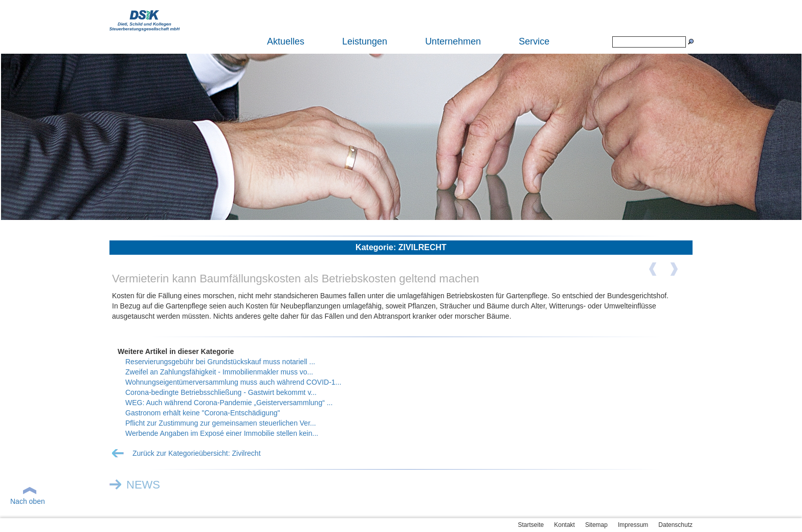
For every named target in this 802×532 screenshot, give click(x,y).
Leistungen (365, 41)
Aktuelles (286, 41)
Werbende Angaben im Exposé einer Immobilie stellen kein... (222, 433)
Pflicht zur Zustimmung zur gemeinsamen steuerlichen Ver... (221, 423)
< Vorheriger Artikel (659, 273)
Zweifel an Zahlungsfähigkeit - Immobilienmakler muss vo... (219, 372)
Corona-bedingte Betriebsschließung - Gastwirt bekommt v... (221, 392)
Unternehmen (453, 41)
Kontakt (564, 525)
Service (534, 41)
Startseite (531, 525)
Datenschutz (675, 525)
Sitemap (596, 525)
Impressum (633, 525)
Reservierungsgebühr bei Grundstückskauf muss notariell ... (220, 362)
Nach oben (28, 501)
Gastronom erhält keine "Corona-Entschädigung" (203, 413)
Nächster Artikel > (680, 273)
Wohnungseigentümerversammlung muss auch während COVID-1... (233, 382)
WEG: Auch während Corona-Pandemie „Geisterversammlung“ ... (229, 403)
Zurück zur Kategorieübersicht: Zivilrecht (197, 453)
